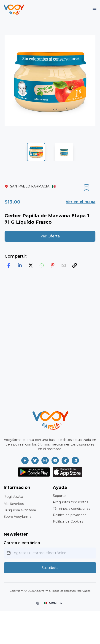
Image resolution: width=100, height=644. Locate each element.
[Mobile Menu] (95, 10)
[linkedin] (20, 265)
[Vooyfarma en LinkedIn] (75, 460)
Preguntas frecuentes (70, 502)
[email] (64, 265)
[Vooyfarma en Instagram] (45, 460)
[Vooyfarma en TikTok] (65, 460)
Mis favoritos (14, 504)
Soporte (59, 496)
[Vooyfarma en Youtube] (55, 460)
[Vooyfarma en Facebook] (25, 460)
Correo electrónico (22, 543)
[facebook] (9, 265)
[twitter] (31, 265)
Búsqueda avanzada (20, 510)
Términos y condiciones (72, 509)
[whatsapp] (42, 265)
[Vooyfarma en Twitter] (35, 460)
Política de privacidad (70, 515)
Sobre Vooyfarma (18, 517)
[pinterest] (53, 265)
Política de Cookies (68, 521)
